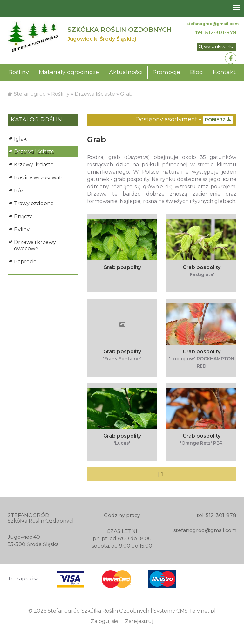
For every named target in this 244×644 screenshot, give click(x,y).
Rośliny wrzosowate (39, 178)
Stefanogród (30, 94)
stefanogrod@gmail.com (213, 24)
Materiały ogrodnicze (69, 72)
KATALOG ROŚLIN (36, 120)
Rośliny (19, 72)
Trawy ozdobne (34, 203)
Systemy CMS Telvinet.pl (185, 611)
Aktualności (126, 72)
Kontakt (224, 72)
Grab (126, 94)
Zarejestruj (139, 621)
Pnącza (23, 216)
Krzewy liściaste (34, 165)
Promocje (166, 72)
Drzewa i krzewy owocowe (35, 245)
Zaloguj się (105, 621)
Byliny (22, 229)
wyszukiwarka (217, 47)
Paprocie (25, 262)
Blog (197, 72)
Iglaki (21, 139)
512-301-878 (221, 33)
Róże (20, 191)
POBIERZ (218, 120)
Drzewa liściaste (95, 94)
